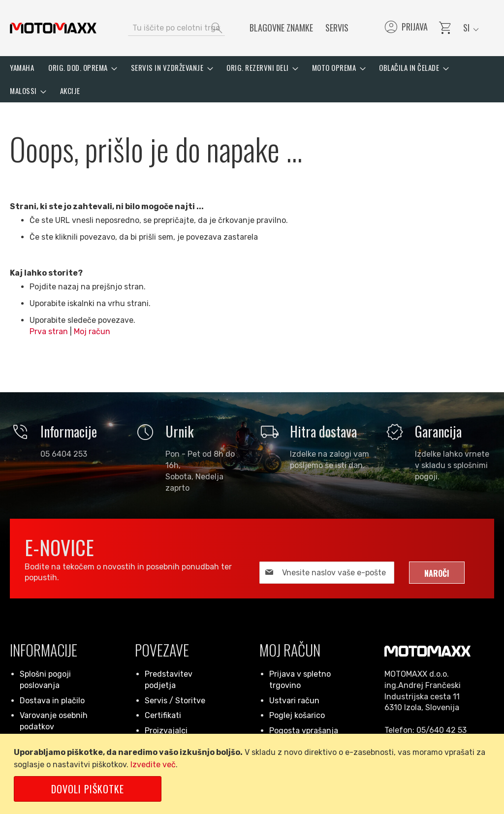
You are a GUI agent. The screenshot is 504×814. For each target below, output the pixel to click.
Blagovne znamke (281, 28)
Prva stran (49, 331)
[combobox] (176, 28)
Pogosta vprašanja (304, 731)
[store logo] (53, 28)
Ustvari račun (294, 701)
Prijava (405, 28)
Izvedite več (153, 765)
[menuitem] (22, 68)
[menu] (252, 79)
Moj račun (92, 331)
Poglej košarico (297, 715)
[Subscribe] (437, 573)
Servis (337, 28)
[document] (254, 774)
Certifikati (163, 715)
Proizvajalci (166, 731)
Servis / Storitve (175, 701)
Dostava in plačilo (52, 701)
